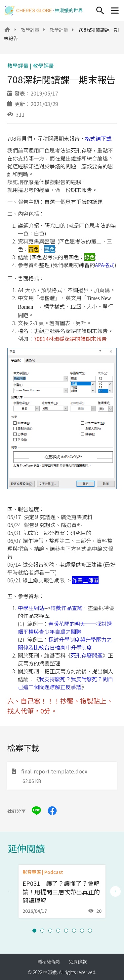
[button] (34, 931)
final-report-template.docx (50, 771)
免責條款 (78, 962)
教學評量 (30, 30)
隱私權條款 (49, 962)
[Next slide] (115, 891)
